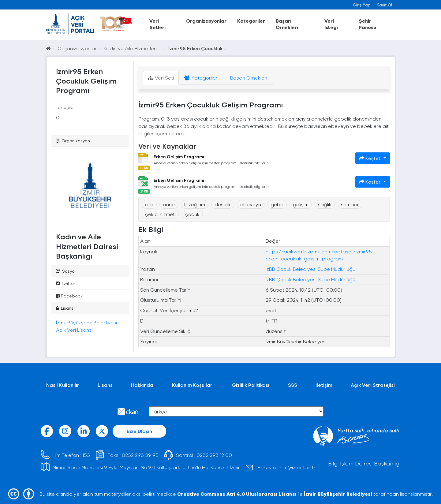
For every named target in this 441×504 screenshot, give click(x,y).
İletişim (324, 385)
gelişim (301, 204)
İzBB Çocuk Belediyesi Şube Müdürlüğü (310, 269)
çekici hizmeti (160, 214)
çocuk (192, 214)
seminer (350, 204)
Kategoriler (251, 21)
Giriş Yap (362, 5)
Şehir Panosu (367, 24)
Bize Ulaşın (139, 431)
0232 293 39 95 (140, 455)
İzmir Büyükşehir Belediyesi (338, 494)
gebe (277, 204)
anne (169, 204)
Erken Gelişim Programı (179, 157)
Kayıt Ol (384, 5)
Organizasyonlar (206, 21)
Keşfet (371, 158)
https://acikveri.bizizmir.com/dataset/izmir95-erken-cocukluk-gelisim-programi (320, 255)
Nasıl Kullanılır (63, 385)
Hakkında (142, 385)
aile (149, 204)
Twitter (66, 283)
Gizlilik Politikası (251, 385)
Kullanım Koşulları (193, 385)
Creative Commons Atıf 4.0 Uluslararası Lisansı (237, 494)
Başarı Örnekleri (287, 24)
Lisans (105, 385)
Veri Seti (161, 78)
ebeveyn (251, 204)
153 (86, 455)
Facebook (69, 296)
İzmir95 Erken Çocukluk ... (198, 48)
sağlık (325, 204)
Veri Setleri (157, 24)
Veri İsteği (331, 24)
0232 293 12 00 (214, 455)
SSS (293, 385)
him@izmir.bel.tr (298, 467)
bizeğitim (195, 204)
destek (223, 204)
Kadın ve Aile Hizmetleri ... (133, 48)
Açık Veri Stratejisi (373, 385)
